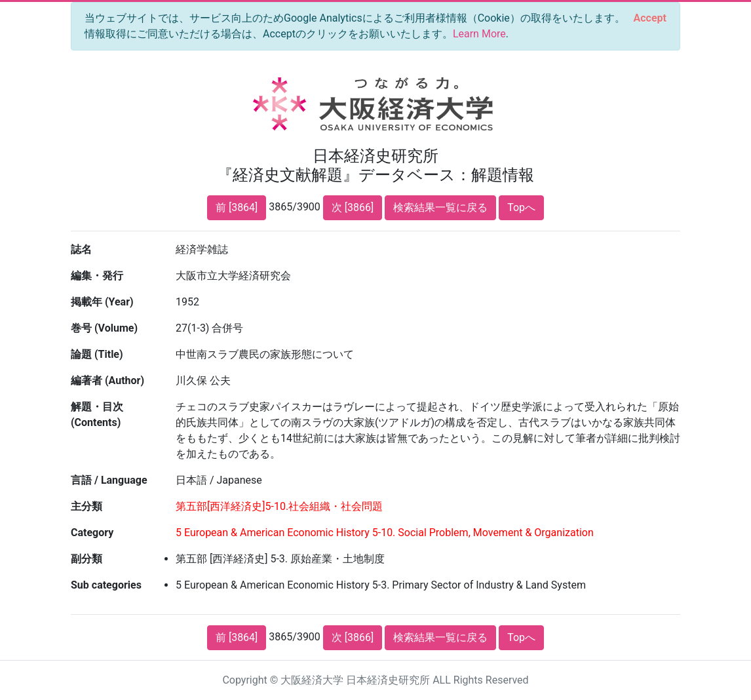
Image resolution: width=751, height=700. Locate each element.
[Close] (650, 18)
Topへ (521, 207)
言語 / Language (109, 480)
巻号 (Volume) (104, 328)
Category (92, 533)
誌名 (81, 249)
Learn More (479, 34)
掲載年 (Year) (102, 302)
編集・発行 (97, 276)
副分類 (87, 559)
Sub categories (106, 585)
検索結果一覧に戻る (440, 207)
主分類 (87, 506)
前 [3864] (237, 207)
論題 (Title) (97, 354)
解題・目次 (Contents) (97, 415)
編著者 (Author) (107, 380)
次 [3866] (353, 207)
